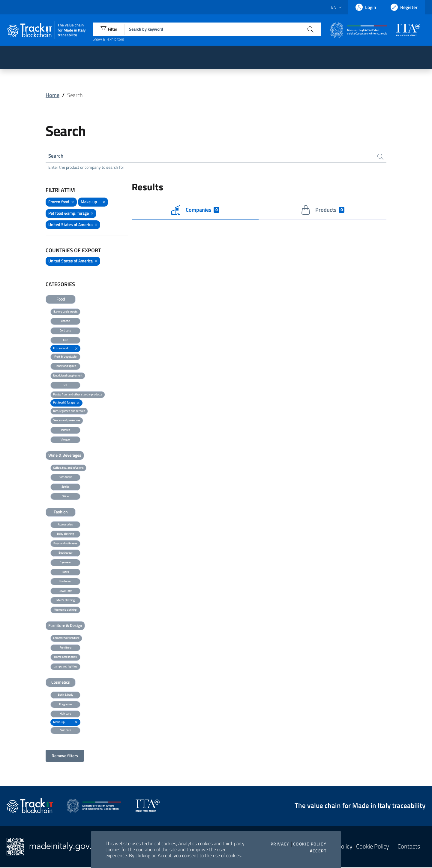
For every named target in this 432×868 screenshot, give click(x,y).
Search (56, 156)
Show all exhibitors (108, 39)
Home (52, 95)
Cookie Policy (310, 844)
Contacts (409, 847)
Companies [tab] (195, 210)
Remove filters (65, 756)
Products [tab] (323, 210)
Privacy (280, 844)
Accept (318, 851)
